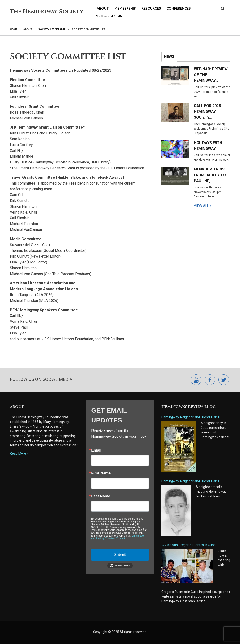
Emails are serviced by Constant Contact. (117, 537)
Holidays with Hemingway (208, 146)
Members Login (109, 16)
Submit (120, 555)
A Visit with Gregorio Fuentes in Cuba (189, 545)
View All (201, 206)
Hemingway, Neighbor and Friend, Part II (191, 417)
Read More (18, 453)
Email (96, 450)
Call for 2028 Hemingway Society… (207, 112)
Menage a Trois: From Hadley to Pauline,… (210, 175)
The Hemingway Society (47, 12)
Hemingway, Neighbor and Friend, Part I (190, 481)
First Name (101, 473)
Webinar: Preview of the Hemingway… (211, 75)
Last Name (101, 496)
